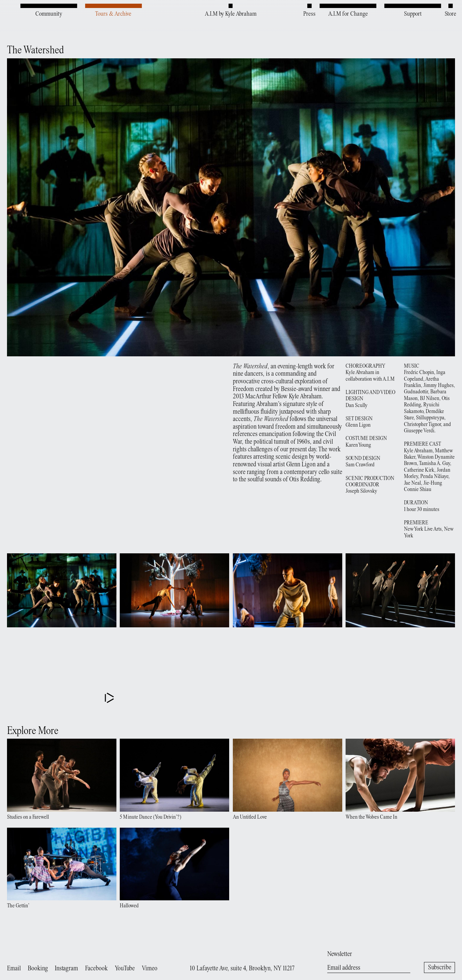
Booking (38, 969)
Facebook (96, 969)
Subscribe (440, 968)
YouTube (125, 969)
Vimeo (150, 969)
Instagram (66, 969)
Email (14, 969)
